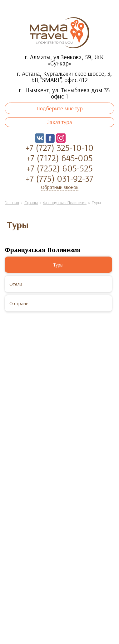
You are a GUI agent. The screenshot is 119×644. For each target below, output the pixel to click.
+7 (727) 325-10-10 (59, 147)
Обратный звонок (60, 187)
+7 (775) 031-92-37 (60, 178)
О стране (19, 303)
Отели (16, 284)
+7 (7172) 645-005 (60, 158)
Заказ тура (60, 122)
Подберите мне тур (60, 108)
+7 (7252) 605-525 (60, 168)
